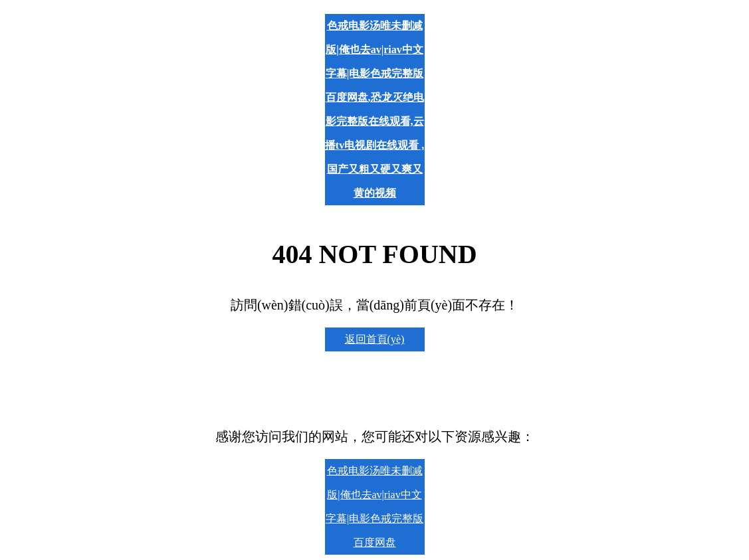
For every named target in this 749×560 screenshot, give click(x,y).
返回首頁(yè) (375, 339)
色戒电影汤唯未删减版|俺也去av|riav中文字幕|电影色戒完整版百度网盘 (374, 507)
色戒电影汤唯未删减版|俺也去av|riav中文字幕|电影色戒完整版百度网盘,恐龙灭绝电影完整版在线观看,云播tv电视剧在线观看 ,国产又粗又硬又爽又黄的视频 (374, 109)
